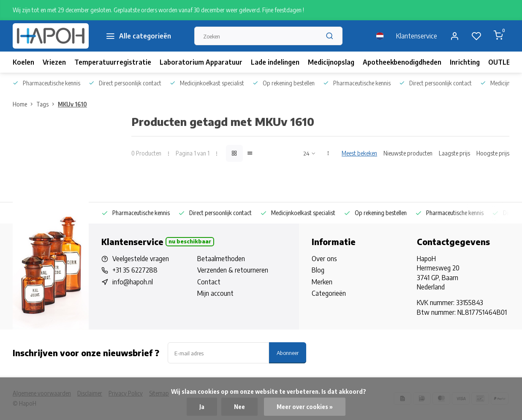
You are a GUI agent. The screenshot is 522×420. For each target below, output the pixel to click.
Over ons (324, 259)
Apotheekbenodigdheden (402, 62)
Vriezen (54, 62)
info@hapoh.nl (133, 282)
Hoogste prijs (493, 153)
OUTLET (502, 62)
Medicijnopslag (331, 62)
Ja (202, 407)
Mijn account (215, 293)
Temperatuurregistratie (113, 62)
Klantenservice (417, 36)
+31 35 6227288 (135, 270)
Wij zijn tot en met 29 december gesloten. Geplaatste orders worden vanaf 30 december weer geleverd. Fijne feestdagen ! (158, 10)
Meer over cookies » (305, 407)
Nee (239, 407)
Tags (47, 104)
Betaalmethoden (221, 259)
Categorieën (329, 293)
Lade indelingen (275, 62)
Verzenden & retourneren (233, 270)
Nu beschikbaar (190, 241)
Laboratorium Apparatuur (201, 62)
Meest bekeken (359, 153)
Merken (322, 282)
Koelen (23, 62)
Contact (209, 282)
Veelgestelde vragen (141, 259)
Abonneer (288, 353)
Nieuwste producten (408, 153)
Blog (318, 270)
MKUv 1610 (72, 104)
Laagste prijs (454, 153)
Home (24, 104)
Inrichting (465, 62)
